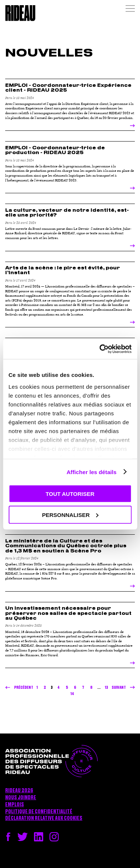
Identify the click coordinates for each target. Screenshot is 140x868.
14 (72, 694)
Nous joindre (21, 798)
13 (107, 687)
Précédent (24, 687)
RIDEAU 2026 (19, 791)
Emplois (15, 805)
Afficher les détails (91, 472)
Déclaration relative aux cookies (44, 818)
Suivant (119, 687)
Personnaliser (70, 515)
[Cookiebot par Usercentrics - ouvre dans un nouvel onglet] (100, 349)
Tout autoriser (70, 494)
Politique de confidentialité (39, 812)
